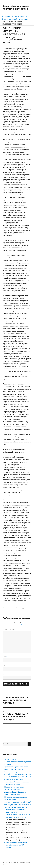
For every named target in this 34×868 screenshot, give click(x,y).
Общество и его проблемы (14, 779)
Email (5, 665)
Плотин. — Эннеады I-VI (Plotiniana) (18, 802)
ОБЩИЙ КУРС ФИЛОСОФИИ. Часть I (18, 774)
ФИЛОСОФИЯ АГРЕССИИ (14, 769)
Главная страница (11, 759)
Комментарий (9, 629)
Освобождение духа (19, 608)
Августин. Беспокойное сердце (16, 792)
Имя (5, 657)
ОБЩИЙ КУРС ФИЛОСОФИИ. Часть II (18, 777)
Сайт (4, 674)
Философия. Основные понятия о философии (16, 8)
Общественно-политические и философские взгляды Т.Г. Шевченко (16, 845)
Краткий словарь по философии (16, 767)
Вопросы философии (12, 795)
